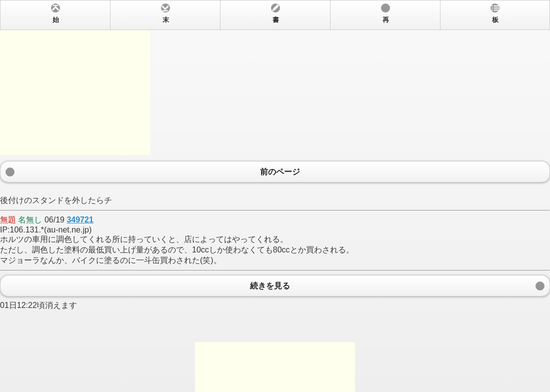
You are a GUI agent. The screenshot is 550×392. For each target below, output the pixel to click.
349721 (80, 220)
